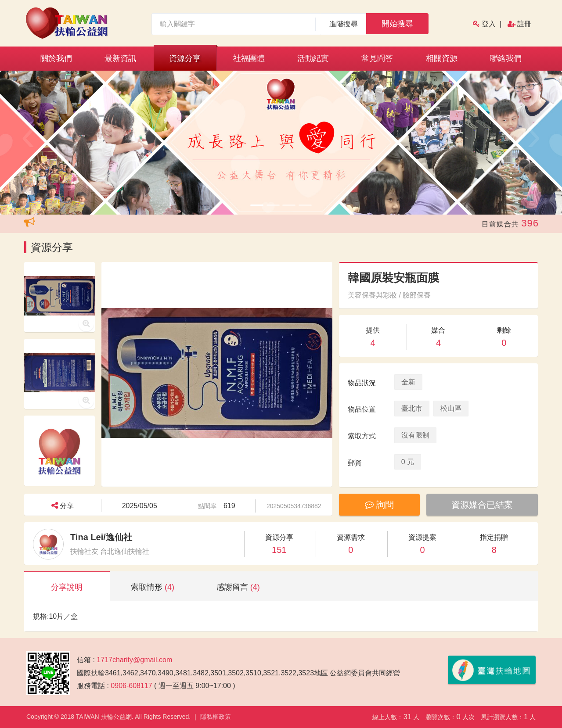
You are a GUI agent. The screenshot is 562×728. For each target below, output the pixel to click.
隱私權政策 (216, 717)
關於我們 (56, 58)
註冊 (524, 24)
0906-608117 (131, 686)
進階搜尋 (344, 24)
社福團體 (249, 58)
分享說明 (67, 587)
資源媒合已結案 (482, 505)
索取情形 (153, 587)
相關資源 (442, 58)
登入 (489, 24)
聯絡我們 (506, 58)
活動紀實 (313, 58)
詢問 (379, 505)
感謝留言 (238, 587)
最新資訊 (120, 58)
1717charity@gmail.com (134, 660)
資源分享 (185, 58)
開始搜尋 (397, 24)
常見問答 (377, 58)
